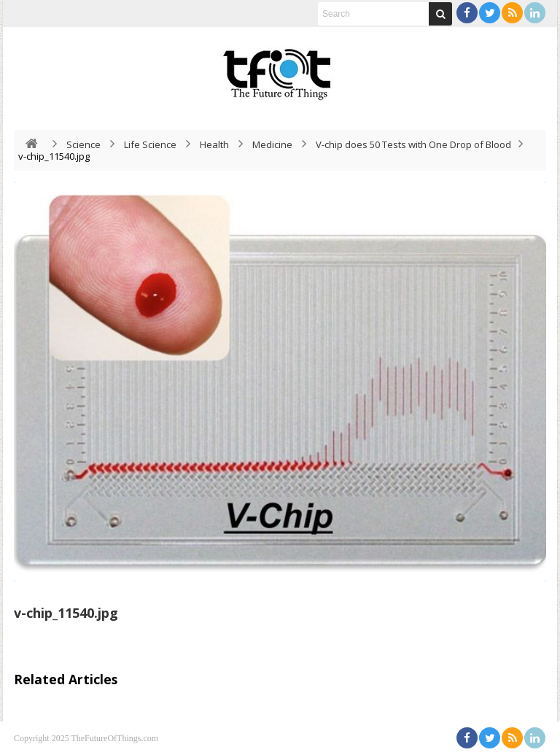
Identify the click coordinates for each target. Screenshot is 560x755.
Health (214, 144)
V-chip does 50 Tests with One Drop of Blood (413, 144)
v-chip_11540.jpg (66, 613)
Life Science (150, 144)
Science (83, 144)
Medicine (272, 144)
